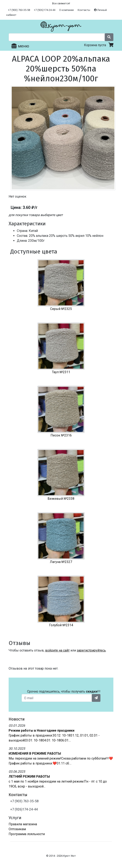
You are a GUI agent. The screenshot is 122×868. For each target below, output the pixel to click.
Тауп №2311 (61, 372)
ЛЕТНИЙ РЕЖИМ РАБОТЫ (29, 776)
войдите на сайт (57, 650)
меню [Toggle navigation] (20, 46)
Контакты (84, 10)
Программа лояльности (27, 834)
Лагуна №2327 (61, 562)
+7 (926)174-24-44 (45, 10)
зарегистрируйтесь (91, 650)
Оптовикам (17, 829)
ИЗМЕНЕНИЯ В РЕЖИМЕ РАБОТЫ (35, 753)
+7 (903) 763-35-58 (19, 10)
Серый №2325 (61, 309)
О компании (66, 10)
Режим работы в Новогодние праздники (41, 730)
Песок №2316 (61, 435)
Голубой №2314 (61, 625)
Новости (17, 719)
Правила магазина (23, 824)
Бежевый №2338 (61, 499)
